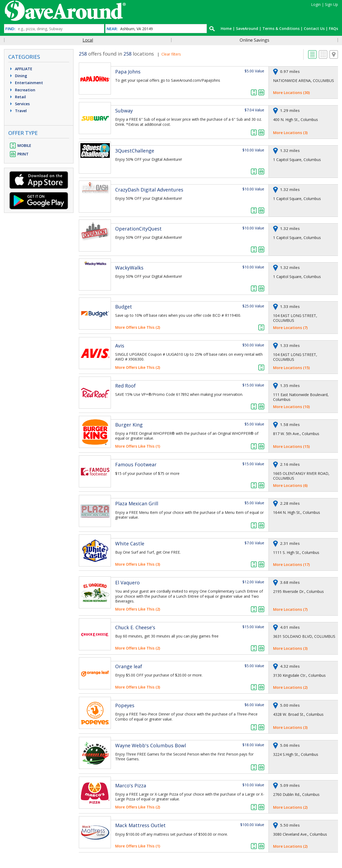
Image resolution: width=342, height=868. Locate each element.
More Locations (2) (290, 687)
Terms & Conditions (281, 28)
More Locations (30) (291, 93)
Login (316, 4)
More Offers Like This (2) (138, 327)
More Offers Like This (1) (138, 446)
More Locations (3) (290, 133)
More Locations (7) (290, 328)
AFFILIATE (21, 69)
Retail (17, 97)
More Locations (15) (291, 368)
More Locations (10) (291, 407)
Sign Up (331, 4)
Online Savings (254, 40)
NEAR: (112, 29)
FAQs (333, 28)
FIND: (10, 29)
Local (88, 40)
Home (226, 28)
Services (19, 104)
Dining (18, 76)
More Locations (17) (291, 564)
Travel (18, 111)
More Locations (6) (290, 485)
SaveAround (247, 28)
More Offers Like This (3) (138, 564)
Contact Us (314, 28)
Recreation (22, 90)
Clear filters (171, 54)
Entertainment (26, 83)
